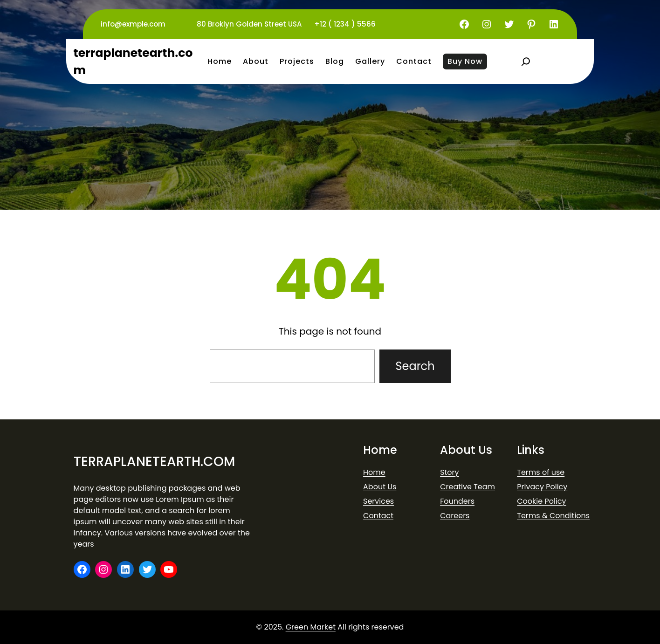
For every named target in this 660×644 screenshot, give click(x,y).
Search (415, 366)
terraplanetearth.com (154, 462)
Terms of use (541, 472)
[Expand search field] (526, 62)
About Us (380, 487)
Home (374, 472)
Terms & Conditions (553, 516)
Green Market (311, 627)
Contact (378, 516)
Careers (455, 516)
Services (378, 501)
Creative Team (467, 487)
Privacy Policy (542, 487)
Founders (457, 501)
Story (449, 472)
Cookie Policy (541, 501)
